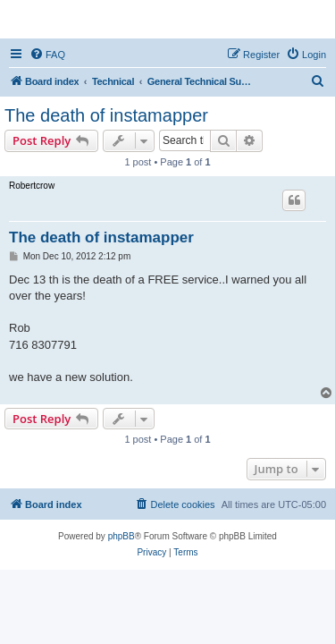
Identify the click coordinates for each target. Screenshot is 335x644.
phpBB (121, 536)
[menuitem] (47, 55)
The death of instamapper (106, 115)
